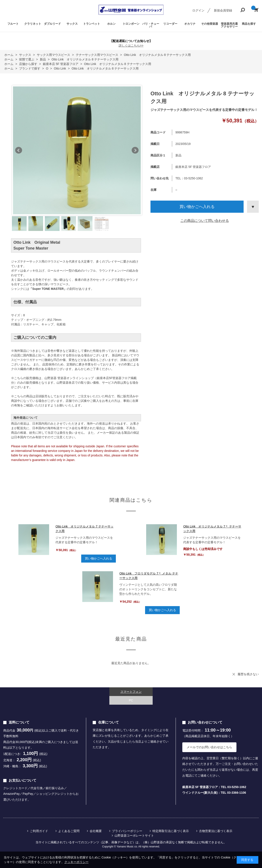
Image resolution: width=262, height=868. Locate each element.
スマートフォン (131, 692)
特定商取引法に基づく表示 (171, 831)
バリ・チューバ (151, 25)
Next (135, 150)
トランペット (92, 24)
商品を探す (249, 24)
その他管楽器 (210, 24)
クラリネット (33, 24)
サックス (72, 24)
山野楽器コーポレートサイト (134, 836)
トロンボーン (131, 24)
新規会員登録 (223, 10)
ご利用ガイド (39, 831)
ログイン (198, 10)
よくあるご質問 (69, 831)
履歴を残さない (248, 674)
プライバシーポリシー (127, 831)
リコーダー (170, 24)
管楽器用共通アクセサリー (229, 25)
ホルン (111, 24)
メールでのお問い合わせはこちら (209, 747)
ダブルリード (52, 24)
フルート (13, 24)
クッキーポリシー (76, 862)
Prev (19, 150)
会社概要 (96, 831)
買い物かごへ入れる (197, 207)
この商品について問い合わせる (205, 221)
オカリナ (190, 24)
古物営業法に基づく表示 (216, 831)
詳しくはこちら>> (131, 45)
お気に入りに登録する (253, 207)
